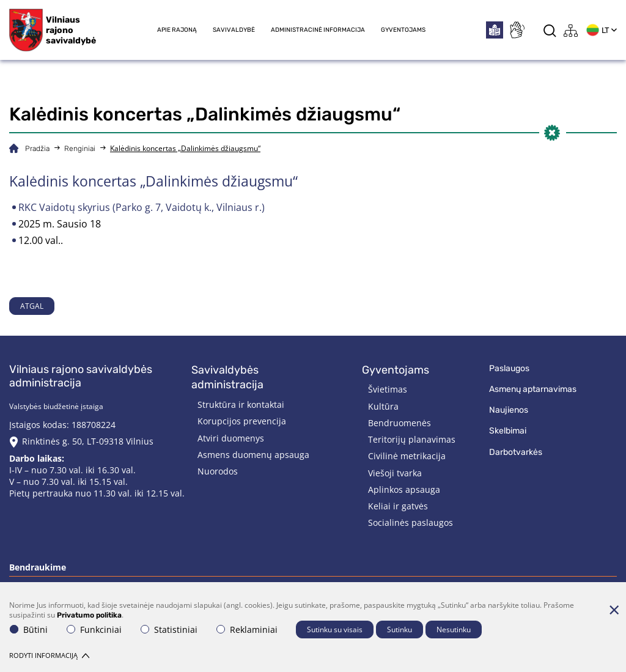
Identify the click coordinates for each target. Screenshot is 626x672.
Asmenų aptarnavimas (533, 389)
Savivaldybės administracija (227, 378)
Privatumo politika (89, 615)
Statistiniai (169, 630)
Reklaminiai (247, 630)
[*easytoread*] (495, 30)
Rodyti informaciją (49, 655)
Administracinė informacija (318, 30)
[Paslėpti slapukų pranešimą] (614, 610)
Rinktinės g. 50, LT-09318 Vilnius (88, 441)
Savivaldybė (234, 30)
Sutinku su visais (335, 630)
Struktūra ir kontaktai (241, 404)
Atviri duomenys (231, 438)
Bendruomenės (400, 423)
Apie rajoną (177, 30)
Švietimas (388, 389)
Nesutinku (454, 630)
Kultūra (383, 406)
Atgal (32, 306)
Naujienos (509, 410)
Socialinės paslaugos (411, 522)
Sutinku (400, 630)
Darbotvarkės (516, 452)
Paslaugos (509, 368)
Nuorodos (218, 471)
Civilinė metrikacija (407, 456)
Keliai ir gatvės (398, 506)
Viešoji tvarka (395, 473)
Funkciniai (94, 630)
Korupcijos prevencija (242, 421)
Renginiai (80, 149)
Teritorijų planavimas (412, 439)
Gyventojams (403, 30)
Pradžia (37, 149)
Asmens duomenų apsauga (253, 455)
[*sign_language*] (517, 30)
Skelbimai (508, 431)
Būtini (29, 630)
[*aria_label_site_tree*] (571, 30)
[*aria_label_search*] (550, 30)
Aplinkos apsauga (404, 489)
